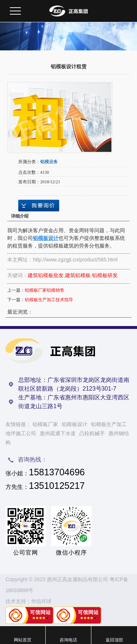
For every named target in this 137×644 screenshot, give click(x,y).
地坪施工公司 (21, 433)
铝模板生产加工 (109, 424)
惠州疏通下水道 (58, 433)
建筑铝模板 (78, 275)
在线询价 (39, 206)
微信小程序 (71, 553)
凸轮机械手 (92, 433)
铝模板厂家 (45, 424)
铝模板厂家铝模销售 (45, 290)
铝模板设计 (75, 424)
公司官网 (26, 553)
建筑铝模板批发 (46, 275)
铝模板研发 (105, 275)
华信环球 (41, 601)
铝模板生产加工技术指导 (49, 300)
